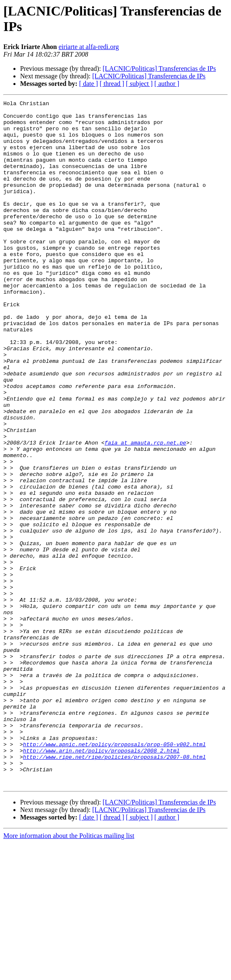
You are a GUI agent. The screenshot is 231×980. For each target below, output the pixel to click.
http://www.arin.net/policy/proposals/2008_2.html (101, 881)
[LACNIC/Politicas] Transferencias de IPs (159, 69)
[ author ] (167, 84)
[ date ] (89, 84)
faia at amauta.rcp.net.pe (145, 512)
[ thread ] (112, 84)
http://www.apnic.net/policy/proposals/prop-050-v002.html (114, 874)
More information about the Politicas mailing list (69, 973)
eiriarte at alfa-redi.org (89, 47)
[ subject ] (139, 84)
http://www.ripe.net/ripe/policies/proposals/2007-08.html (114, 889)
